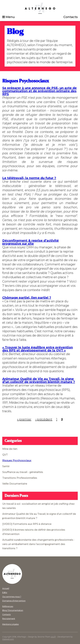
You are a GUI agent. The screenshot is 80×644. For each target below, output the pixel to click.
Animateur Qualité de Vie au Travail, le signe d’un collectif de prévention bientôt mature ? (39, 380)
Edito (5, 592)
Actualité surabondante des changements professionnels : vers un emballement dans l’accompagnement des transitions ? (38, 544)
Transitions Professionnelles (20, 478)
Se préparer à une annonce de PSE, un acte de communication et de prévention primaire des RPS (39, 91)
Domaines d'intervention (14, 601)
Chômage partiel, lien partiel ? (27, 298)
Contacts (71, 17)
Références (8, 606)
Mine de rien (10, 449)
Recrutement (9, 619)
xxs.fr (53, 637)
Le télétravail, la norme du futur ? (29, 178)
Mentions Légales (10, 624)
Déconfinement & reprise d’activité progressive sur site (30, 242)
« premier (24, 419)
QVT (5, 455)
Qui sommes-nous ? (12, 597)
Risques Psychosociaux (17, 460)
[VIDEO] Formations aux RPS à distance (27, 524)
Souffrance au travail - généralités (23, 472)
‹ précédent (44, 419)
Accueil (6, 588)
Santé (6, 466)
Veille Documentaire (15, 484)
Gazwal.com (8, 639)
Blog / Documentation (13, 610)
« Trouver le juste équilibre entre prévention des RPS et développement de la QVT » (38, 349)
